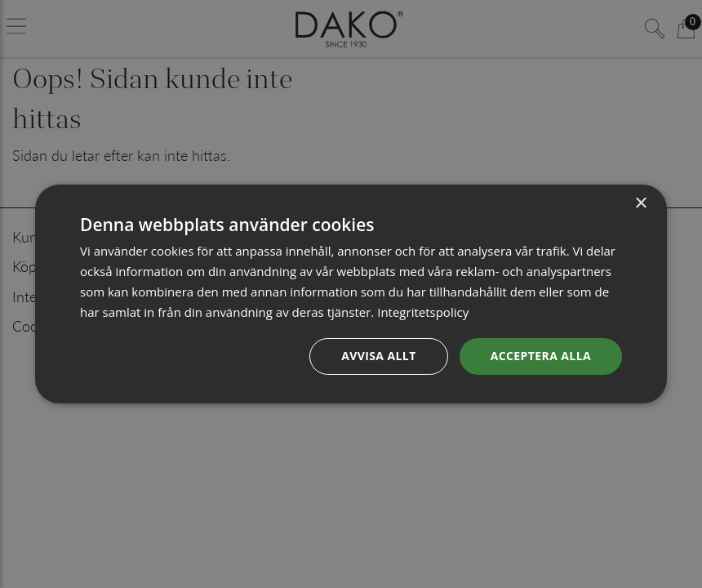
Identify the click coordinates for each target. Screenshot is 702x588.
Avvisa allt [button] (378, 356)
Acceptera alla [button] (541, 356)
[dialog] (351, 294)
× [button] (640, 204)
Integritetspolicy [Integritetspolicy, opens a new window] (423, 312)
